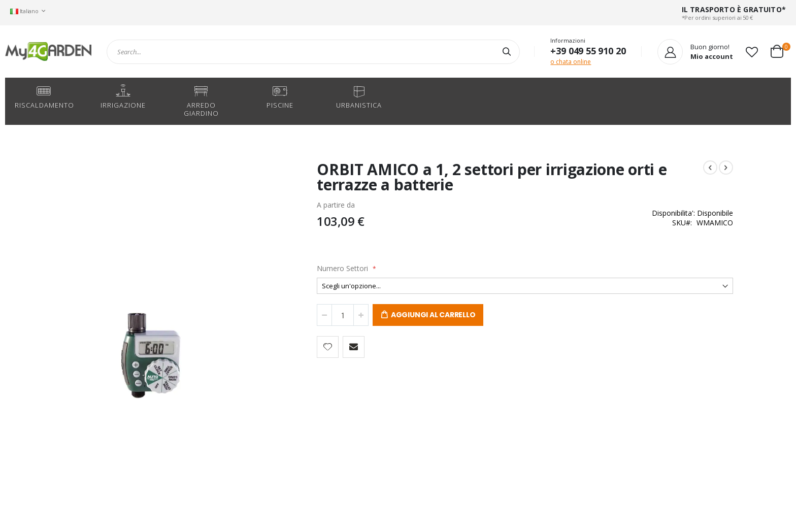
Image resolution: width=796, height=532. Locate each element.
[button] (752, 52)
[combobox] (313, 52)
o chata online (571, 62)
